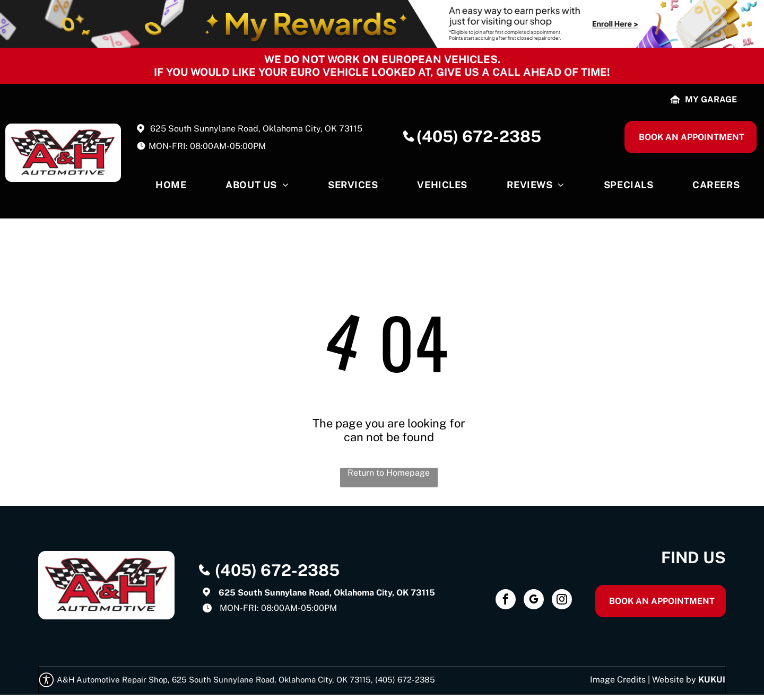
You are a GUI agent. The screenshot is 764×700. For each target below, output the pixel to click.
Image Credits (618, 680)
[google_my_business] (534, 601)
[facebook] (506, 601)
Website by (674, 680)
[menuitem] (171, 188)
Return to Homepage (389, 473)
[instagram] (562, 601)
